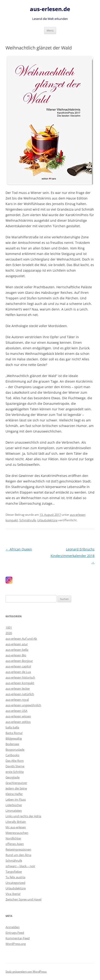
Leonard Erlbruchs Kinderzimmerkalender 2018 (73, 556)
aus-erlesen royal (17, 700)
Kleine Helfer (14, 794)
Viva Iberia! (13, 894)
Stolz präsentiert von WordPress (26, 972)
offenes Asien (15, 844)
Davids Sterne (15, 766)
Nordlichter (13, 838)
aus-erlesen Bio (16, 655)
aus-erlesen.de (50, 9)
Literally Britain (16, 822)
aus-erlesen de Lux (18, 672)
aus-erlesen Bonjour (19, 661)
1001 (9, 627)
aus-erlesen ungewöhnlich (23, 705)
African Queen (19, 549)
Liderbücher (14, 805)
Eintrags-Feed (15, 933)
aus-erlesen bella (17, 650)
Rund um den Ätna (18, 855)
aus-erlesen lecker (18, 688)
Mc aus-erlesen (16, 827)
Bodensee (12, 744)
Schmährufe (28, 520)
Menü (50, 30)
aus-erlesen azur (17, 644)
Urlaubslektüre (47, 520)
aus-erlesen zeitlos (18, 722)
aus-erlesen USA (16, 711)
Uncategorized (15, 883)
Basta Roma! (14, 733)
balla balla (12, 727)
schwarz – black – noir (20, 866)
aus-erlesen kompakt (20, 683)
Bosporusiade (15, 750)
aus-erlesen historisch (20, 677)
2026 (9, 633)
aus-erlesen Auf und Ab (21, 639)
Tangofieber (14, 872)
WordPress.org (16, 944)
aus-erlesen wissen (18, 716)
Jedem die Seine (16, 788)
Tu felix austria (15, 877)
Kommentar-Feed (18, 938)
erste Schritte (15, 772)
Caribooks (12, 755)
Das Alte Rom (15, 761)
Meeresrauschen (17, 833)
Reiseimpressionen (18, 849)
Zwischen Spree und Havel (23, 899)
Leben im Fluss (16, 799)
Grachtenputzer (16, 783)
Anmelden (13, 927)
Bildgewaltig (14, 738)
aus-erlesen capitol (18, 666)
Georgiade (13, 777)
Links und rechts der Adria (23, 816)
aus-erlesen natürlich (20, 694)
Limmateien (14, 811)
